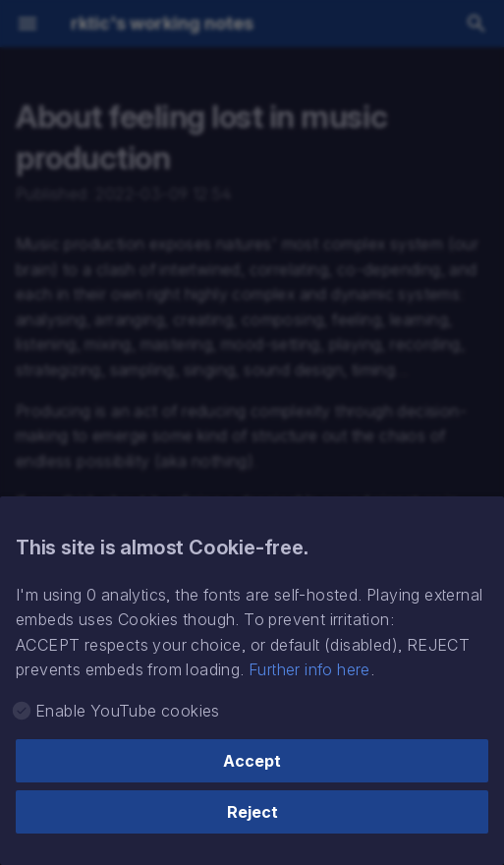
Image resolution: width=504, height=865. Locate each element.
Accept (252, 761)
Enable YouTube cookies (128, 711)
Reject (252, 812)
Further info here (309, 669)
